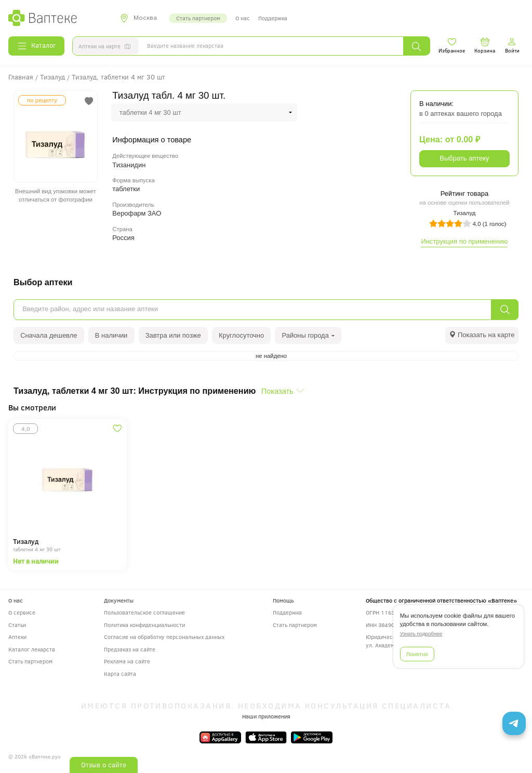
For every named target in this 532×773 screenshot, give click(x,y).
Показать (277, 391)
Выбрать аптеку (464, 158)
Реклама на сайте (127, 661)
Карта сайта (120, 674)
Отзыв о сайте (104, 765)
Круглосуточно (241, 335)
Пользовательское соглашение (144, 612)
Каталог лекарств (32, 649)
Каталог (36, 46)
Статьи (17, 625)
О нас (243, 18)
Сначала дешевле (49, 335)
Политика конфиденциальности (144, 625)
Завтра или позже (173, 335)
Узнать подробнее (421, 634)
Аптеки (17, 637)
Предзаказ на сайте (130, 649)
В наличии (111, 335)
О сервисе (22, 612)
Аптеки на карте (107, 48)
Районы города (309, 335)
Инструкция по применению (464, 241)
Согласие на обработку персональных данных (164, 637)
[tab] (482, 335)
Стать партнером (198, 18)
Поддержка (273, 18)
